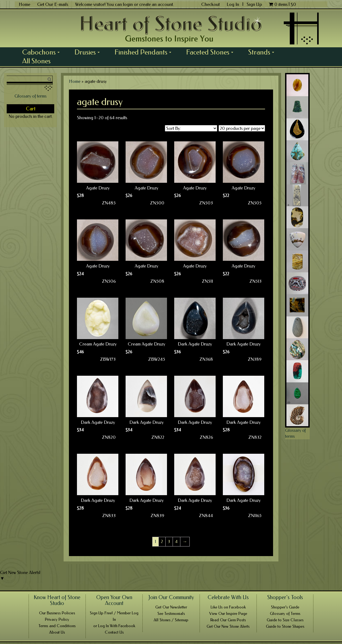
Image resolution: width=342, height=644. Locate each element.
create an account (156, 4)
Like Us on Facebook (228, 607)
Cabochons (43, 52)
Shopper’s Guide (285, 607)
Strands (263, 52)
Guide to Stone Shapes (285, 626)
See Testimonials (171, 614)
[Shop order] (191, 128)
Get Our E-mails (53, 4)
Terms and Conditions (57, 626)
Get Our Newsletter (171, 607)
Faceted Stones (212, 52)
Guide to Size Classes (285, 620)
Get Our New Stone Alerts (228, 626)
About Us (57, 632)
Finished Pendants (145, 52)
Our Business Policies (57, 613)
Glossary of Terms (285, 614)
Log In (233, 4)
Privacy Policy (57, 619)
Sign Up (254, 4)
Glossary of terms (30, 96)
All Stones (36, 61)
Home (24, 4)
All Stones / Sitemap (171, 620)
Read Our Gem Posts (228, 620)
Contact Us (114, 632)
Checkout (210, 4)
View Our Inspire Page (228, 614)
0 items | (282, 4)
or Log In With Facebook (114, 626)
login (128, 4)
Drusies (89, 52)
